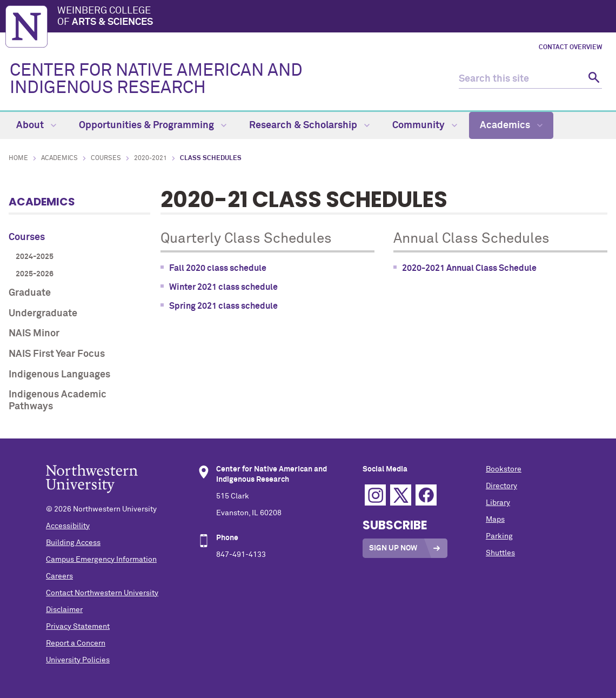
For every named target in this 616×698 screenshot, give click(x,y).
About (36, 125)
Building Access (73, 543)
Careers (59, 576)
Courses (106, 158)
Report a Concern (76, 643)
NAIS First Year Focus (57, 354)
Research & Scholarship (309, 125)
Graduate (30, 293)
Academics (511, 125)
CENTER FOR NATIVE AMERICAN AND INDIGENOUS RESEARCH (156, 79)
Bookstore (504, 469)
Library (498, 503)
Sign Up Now (393, 548)
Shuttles (500, 553)
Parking (499, 536)
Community (425, 125)
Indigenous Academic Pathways (58, 401)
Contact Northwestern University (102, 593)
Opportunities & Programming (153, 125)
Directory (501, 486)
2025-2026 (35, 274)
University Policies (78, 660)
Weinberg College (334, 17)
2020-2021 (150, 158)
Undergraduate (43, 314)
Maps (495, 520)
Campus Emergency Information (101, 560)
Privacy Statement (78, 627)
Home (18, 158)
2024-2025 (35, 257)
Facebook (426, 495)
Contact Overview (570, 48)
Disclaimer (64, 610)
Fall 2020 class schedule (218, 268)
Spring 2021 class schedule (223, 306)
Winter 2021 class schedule (223, 287)
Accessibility (68, 526)
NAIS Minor (34, 334)
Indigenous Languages (59, 375)
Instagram (375, 495)
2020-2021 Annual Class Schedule (469, 268)
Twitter (401, 495)
